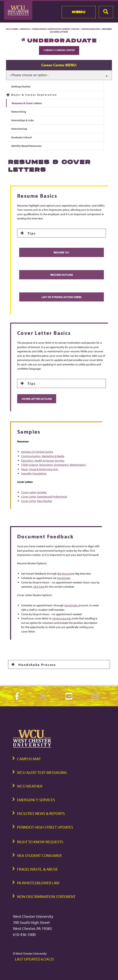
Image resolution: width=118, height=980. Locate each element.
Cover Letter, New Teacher (37, 501)
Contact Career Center (59, 50)
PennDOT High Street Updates (45, 827)
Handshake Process (37, 664)
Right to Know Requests (40, 842)
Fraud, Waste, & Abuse (37, 869)
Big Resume (64, 573)
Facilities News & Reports (41, 813)
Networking (19, 112)
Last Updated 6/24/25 (34, 959)
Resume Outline (62, 275)
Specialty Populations (34, 473)
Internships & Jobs (22, 120)
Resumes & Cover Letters (27, 103)
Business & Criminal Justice (37, 452)
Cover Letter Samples (34, 492)
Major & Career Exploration (34, 95)
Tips (32, 233)
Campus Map (29, 759)
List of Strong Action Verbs (62, 297)
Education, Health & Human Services (43, 460)
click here (39, 587)
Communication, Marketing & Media (43, 456)
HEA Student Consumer (39, 855)
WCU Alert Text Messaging (42, 772)
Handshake (64, 578)
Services (25, 29)
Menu (79, 12)
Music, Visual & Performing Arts (40, 469)
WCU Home (12, 29)
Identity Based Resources (26, 146)
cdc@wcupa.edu (62, 618)
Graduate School (21, 137)
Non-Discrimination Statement (46, 896)
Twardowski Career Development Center (56, 29)
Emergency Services (36, 800)
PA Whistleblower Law (38, 883)
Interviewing (19, 129)
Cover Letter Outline (37, 399)
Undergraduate (91, 29)
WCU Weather (30, 786)
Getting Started (21, 86)
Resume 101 (62, 252)
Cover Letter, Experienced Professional (44, 496)
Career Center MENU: (59, 65)
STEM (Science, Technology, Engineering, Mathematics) (54, 465)
